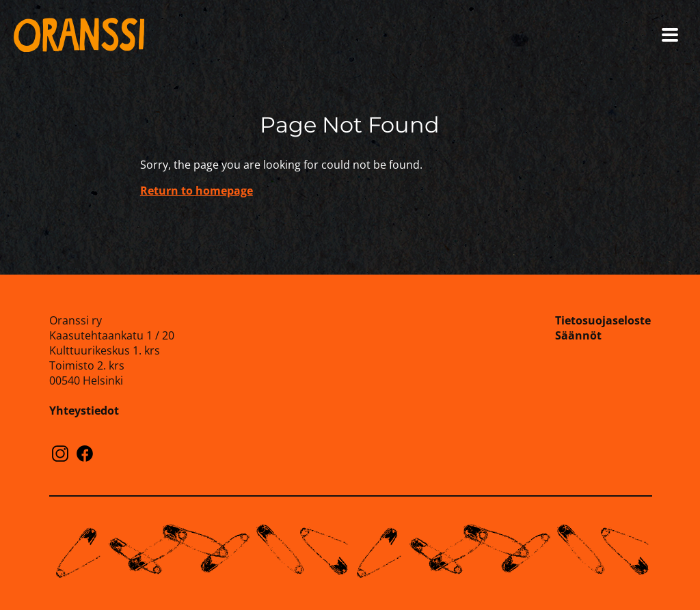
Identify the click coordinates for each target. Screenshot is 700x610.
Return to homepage (197, 191)
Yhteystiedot (84, 411)
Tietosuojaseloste (603, 320)
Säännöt (578, 335)
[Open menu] (670, 35)
